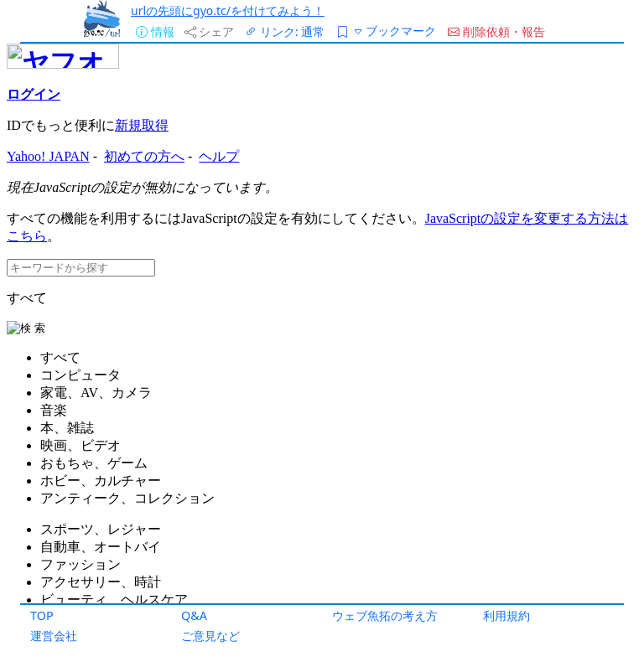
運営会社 (54, 636)
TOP (42, 615)
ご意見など (210, 636)
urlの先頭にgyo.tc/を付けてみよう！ (228, 10)
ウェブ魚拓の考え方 (385, 615)
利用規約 (506, 615)
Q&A (194, 615)
